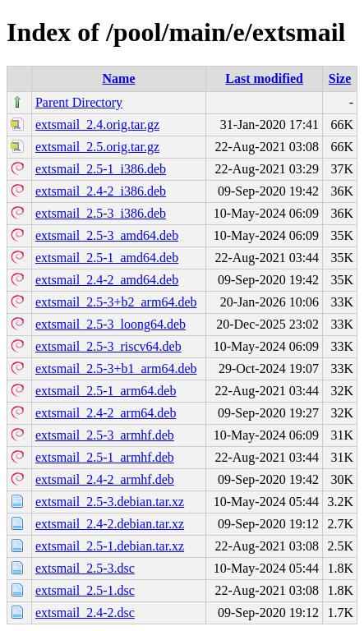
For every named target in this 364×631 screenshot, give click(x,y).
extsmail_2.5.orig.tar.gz (97, 147)
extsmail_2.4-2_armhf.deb (105, 479)
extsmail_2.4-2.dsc (85, 613)
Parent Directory (79, 102)
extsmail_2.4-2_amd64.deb (107, 280)
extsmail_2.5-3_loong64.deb (111, 324)
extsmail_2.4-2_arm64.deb (106, 413)
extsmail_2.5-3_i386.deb (101, 213)
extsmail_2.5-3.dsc (85, 568)
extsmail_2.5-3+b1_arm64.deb (116, 368)
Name (119, 78)
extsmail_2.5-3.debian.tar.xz (110, 502)
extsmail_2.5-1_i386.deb (101, 169)
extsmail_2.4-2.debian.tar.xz (110, 524)
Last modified (264, 78)
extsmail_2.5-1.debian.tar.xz (110, 546)
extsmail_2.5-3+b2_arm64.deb (116, 302)
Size (340, 78)
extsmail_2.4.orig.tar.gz (97, 124)
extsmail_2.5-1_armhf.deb (105, 457)
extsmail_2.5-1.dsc (85, 590)
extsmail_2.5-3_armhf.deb (105, 435)
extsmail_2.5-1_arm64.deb (106, 391)
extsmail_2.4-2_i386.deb (101, 191)
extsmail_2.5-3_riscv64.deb (108, 346)
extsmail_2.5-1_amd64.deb (107, 258)
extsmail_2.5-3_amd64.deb (107, 235)
